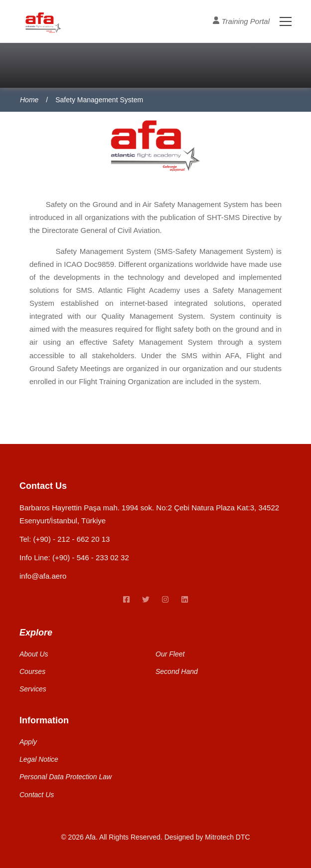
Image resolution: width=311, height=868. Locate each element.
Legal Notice (39, 759)
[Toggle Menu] (281, 21)
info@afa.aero (43, 576)
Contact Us (37, 795)
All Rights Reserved (130, 837)
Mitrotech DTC (227, 837)
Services (33, 689)
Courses (32, 671)
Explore (36, 633)
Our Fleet (170, 654)
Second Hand (177, 671)
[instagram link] (165, 600)
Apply (28, 742)
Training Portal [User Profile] (241, 20)
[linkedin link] (185, 600)
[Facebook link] (126, 600)
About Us (34, 654)
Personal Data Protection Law (66, 777)
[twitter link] (146, 600)
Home (29, 100)
